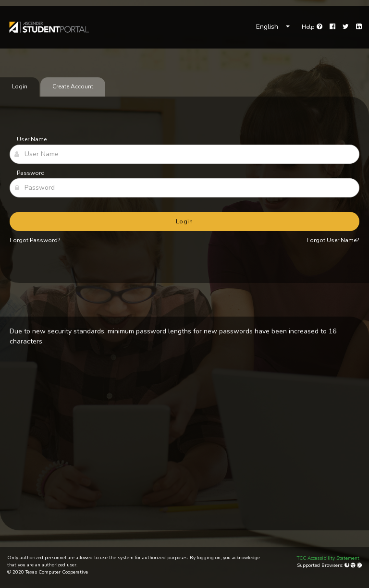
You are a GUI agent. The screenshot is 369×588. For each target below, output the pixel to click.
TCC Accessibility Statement (328, 558)
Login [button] (185, 221)
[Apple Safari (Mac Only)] (359, 565)
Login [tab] (20, 86)
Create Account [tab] (73, 86)
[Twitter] (346, 27)
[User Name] (184, 154)
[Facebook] (332, 27)
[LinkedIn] (359, 27)
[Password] (184, 188)
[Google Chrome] (354, 565)
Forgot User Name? (333, 240)
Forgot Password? (35, 240)
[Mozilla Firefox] (348, 565)
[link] (49, 27)
